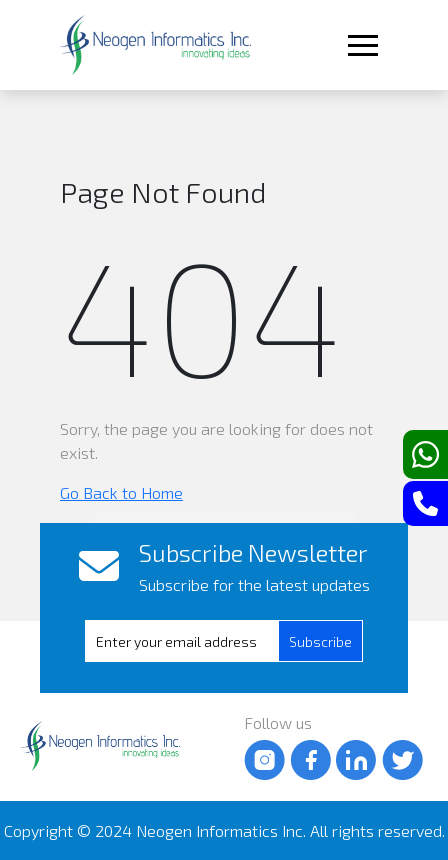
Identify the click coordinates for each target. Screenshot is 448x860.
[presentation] (198, 641)
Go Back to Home (121, 492)
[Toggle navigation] (361, 45)
